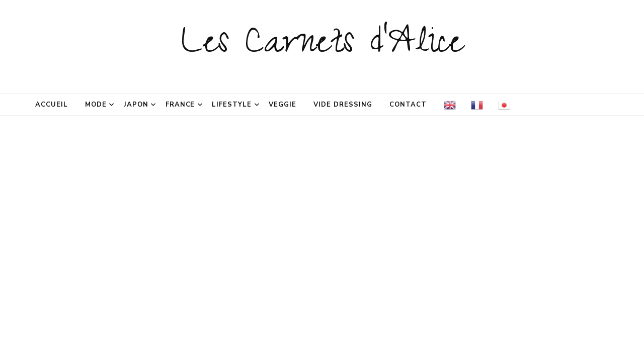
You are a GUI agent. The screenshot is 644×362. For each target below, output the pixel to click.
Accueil (52, 105)
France (180, 105)
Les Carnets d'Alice (322, 46)
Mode (96, 105)
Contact (408, 105)
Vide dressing (343, 105)
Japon (136, 105)
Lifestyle (232, 105)
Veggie (283, 105)
